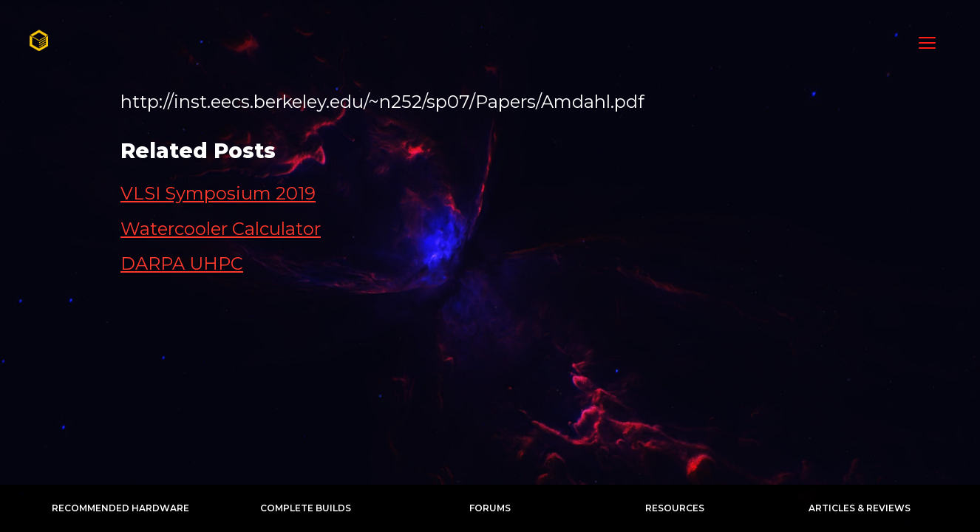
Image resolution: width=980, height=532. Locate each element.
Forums (490, 508)
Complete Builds (306, 508)
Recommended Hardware (120, 508)
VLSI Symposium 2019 (218, 193)
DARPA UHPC (182, 263)
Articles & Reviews (860, 508)
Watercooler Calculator (221, 229)
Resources (675, 508)
